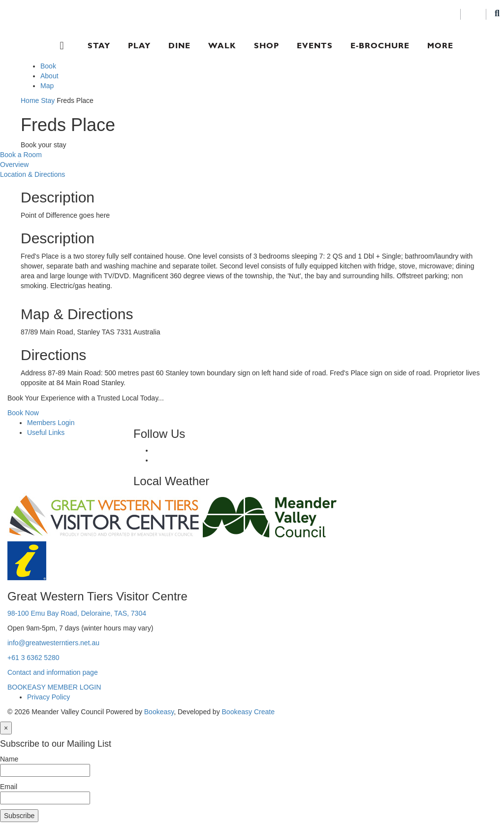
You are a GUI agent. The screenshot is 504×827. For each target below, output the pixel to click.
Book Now (23, 413)
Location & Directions (32, 174)
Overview (14, 165)
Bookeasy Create (248, 712)
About (49, 76)
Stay (99, 46)
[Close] (6, 728)
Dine (179, 46)
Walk (222, 46)
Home (30, 100)
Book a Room (21, 155)
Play (139, 46)
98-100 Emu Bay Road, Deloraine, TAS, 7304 (77, 613)
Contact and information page (53, 672)
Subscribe (19, 816)
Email (9, 787)
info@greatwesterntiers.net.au (53, 643)
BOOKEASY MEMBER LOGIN (54, 687)
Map (47, 86)
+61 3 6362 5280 (33, 658)
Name (9, 759)
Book (48, 66)
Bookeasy (159, 712)
